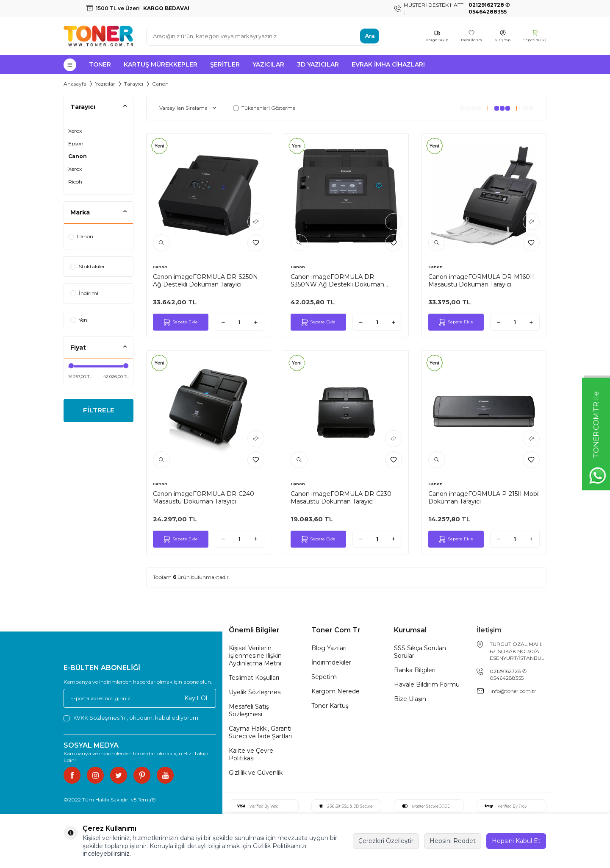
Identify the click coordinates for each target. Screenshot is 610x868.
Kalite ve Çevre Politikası (251, 754)
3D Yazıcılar (318, 64)
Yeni (79, 320)
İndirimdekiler (331, 662)
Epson (76, 143)
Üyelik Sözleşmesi (255, 692)
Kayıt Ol (196, 698)
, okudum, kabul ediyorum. (132, 718)
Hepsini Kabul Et (516, 841)
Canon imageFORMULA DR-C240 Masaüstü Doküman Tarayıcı (204, 498)
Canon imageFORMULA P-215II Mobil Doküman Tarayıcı (484, 498)
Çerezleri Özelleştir (386, 841)
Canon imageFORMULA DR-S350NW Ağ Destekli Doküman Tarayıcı (337, 281)
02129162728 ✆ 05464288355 (508, 675)
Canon (78, 156)
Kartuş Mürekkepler (161, 64)
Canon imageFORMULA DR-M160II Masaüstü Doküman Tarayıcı (481, 281)
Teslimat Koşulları (254, 678)
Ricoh (75, 182)
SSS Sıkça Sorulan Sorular (420, 652)
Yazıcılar (268, 64)
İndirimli (85, 293)
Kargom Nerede (335, 691)
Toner (100, 64)
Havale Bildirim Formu (427, 684)
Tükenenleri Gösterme (264, 108)
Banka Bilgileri (415, 670)
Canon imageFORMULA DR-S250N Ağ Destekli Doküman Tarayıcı (205, 281)
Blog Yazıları (329, 648)
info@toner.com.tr (513, 691)
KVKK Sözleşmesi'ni (100, 718)
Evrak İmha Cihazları (388, 64)
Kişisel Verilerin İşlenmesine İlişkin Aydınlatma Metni (255, 656)
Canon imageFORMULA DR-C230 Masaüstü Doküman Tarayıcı (341, 498)
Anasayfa (75, 84)
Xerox (75, 131)
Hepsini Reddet (453, 841)
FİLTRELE (98, 411)
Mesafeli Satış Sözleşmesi (249, 710)
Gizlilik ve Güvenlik (256, 773)
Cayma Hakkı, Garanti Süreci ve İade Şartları (260, 732)
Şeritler (225, 64)
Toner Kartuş (330, 706)
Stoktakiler (88, 266)
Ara (370, 36)
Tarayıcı (134, 84)
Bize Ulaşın (410, 699)
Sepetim (324, 677)
